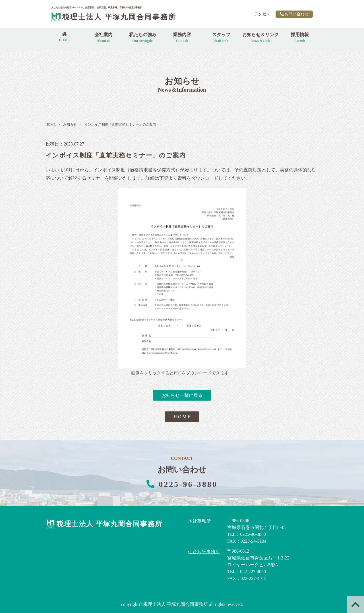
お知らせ (68, 124)
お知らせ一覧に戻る (182, 395)
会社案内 (104, 37)
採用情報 (300, 37)
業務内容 (182, 37)
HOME (50, 124)
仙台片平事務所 (204, 552)
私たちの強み (143, 37)
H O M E (182, 417)
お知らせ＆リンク (260, 37)
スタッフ (221, 37)
